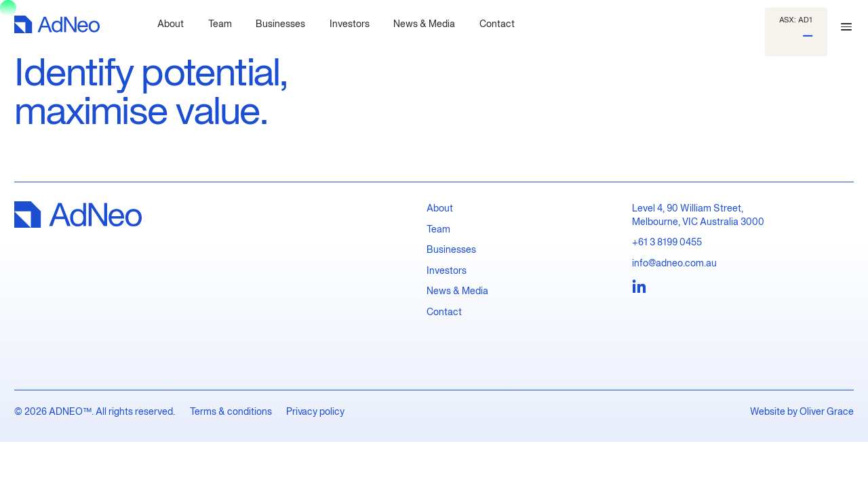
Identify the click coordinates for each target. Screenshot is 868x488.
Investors (447, 270)
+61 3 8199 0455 (667, 242)
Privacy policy (315, 411)
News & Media (457, 290)
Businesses (451, 249)
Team (438, 229)
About (440, 208)
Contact (444, 311)
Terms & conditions (231, 411)
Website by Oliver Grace (802, 411)
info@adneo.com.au (674, 263)
